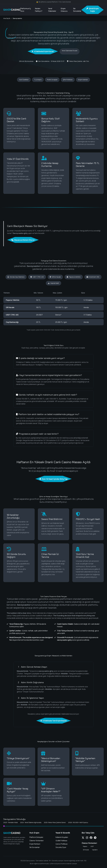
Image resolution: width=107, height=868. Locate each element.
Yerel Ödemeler (52, 10)
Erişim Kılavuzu (64, 10)
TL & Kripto (38, 80)
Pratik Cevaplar (52, 80)
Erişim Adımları (83, 80)
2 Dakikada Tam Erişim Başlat (54, 721)
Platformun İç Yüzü (26, 10)
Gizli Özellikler (24, 80)
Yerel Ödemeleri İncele (70, 51)
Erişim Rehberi (35, 844)
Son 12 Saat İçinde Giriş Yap (54, 479)
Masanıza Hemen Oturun (23, 240)
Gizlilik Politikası (61, 841)
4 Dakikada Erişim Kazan (43, 51)
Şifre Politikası (68, 80)
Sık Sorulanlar (77, 10)
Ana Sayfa (7, 18)
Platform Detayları (36, 837)
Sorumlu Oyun (61, 847)
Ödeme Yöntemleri (37, 841)
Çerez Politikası (62, 844)
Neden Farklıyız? (39, 10)
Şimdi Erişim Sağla (93, 10)
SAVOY (12, 10)
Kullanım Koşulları (62, 837)
